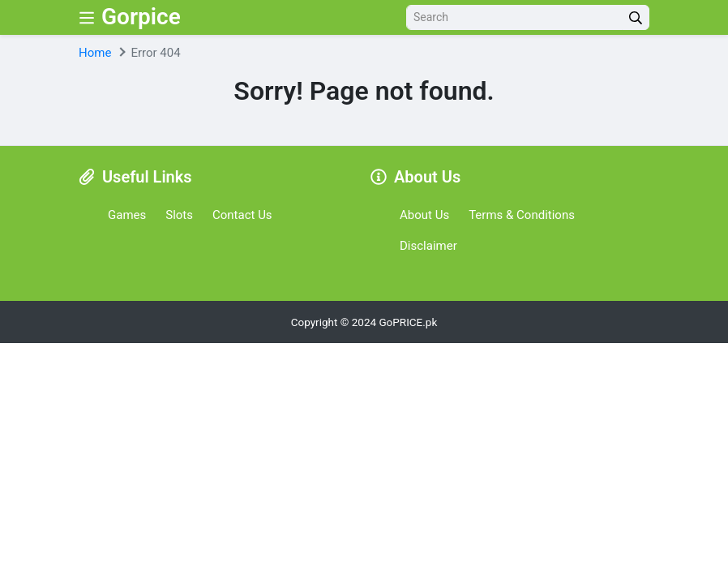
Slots (179, 215)
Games (127, 215)
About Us (424, 215)
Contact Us (242, 215)
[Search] (514, 17)
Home (95, 53)
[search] (636, 17)
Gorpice (141, 17)
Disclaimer (428, 246)
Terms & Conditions (522, 215)
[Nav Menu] (87, 17)
